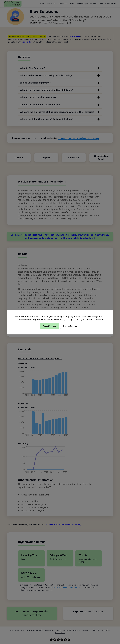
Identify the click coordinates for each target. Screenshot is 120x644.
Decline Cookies (70, 326)
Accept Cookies (50, 326)
